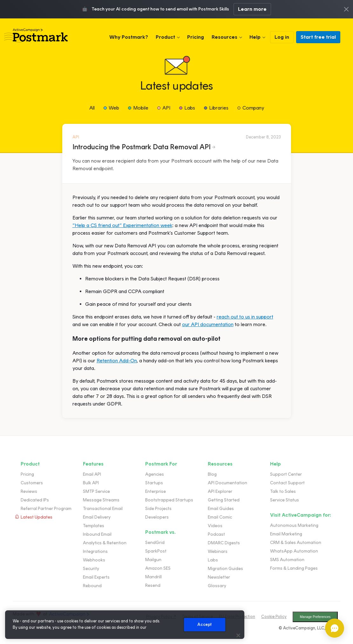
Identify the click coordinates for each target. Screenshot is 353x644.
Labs (190, 108)
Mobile (141, 108)
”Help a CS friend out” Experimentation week (122, 225)
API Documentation (227, 483)
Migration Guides (225, 569)
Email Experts (96, 577)
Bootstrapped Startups (169, 500)
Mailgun (153, 560)
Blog (212, 474)
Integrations (95, 551)
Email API (92, 474)
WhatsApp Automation (294, 551)
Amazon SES (158, 568)
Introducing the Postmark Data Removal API (142, 147)
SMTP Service (96, 491)
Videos (215, 526)
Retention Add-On (117, 361)
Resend (153, 585)
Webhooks (94, 560)
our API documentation (208, 324)
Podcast (216, 534)
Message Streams (101, 500)
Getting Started (224, 500)
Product (165, 37)
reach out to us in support (245, 317)
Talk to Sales (283, 491)
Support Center (286, 474)
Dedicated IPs (35, 500)
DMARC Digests (224, 543)
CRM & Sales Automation (296, 543)
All (92, 108)
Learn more (252, 9)
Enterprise (156, 491)
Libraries (219, 108)
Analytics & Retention (105, 543)
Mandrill (153, 577)
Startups (154, 483)
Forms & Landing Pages (294, 568)
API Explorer (220, 491)
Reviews (29, 491)
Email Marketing (286, 534)
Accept (204, 624)
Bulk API (91, 483)
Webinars (218, 551)
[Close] (238, 635)
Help (255, 37)
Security (91, 569)
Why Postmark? (129, 37)
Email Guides (221, 509)
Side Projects (158, 509)
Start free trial (318, 37)
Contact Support (287, 483)
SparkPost (156, 551)
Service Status (285, 500)
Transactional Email (103, 509)
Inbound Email (97, 534)
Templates (94, 526)
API (166, 108)
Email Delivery (97, 517)
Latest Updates (37, 517)
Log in (282, 37)
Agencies (155, 474)
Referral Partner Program (46, 509)
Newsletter (219, 577)
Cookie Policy (274, 617)
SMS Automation (287, 560)
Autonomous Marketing (294, 525)
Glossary (217, 586)
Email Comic (220, 517)
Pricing (196, 37)
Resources (224, 37)
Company (253, 108)
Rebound (92, 586)
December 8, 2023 (263, 137)
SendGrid (155, 543)
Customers (32, 483)
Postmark (36, 36)
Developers (157, 517)
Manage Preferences (315, 617)
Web (114, 108)
